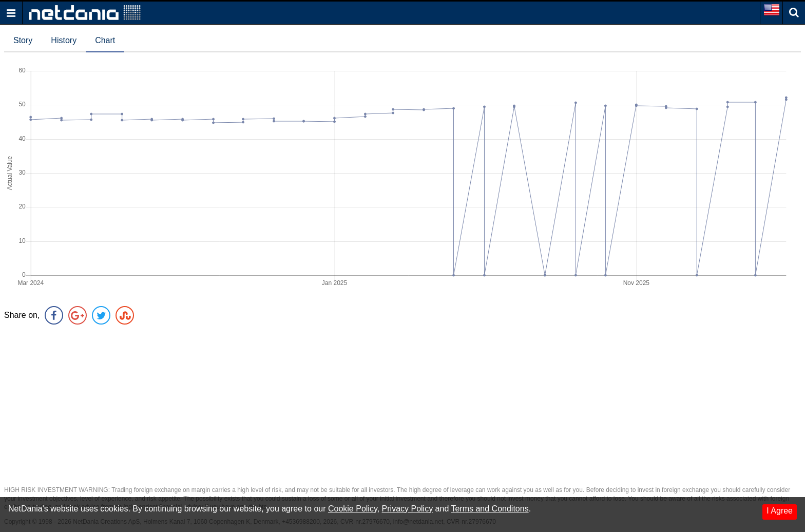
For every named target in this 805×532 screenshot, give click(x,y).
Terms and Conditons (490, 509)
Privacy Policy (408, 509)
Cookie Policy (353, 509)
